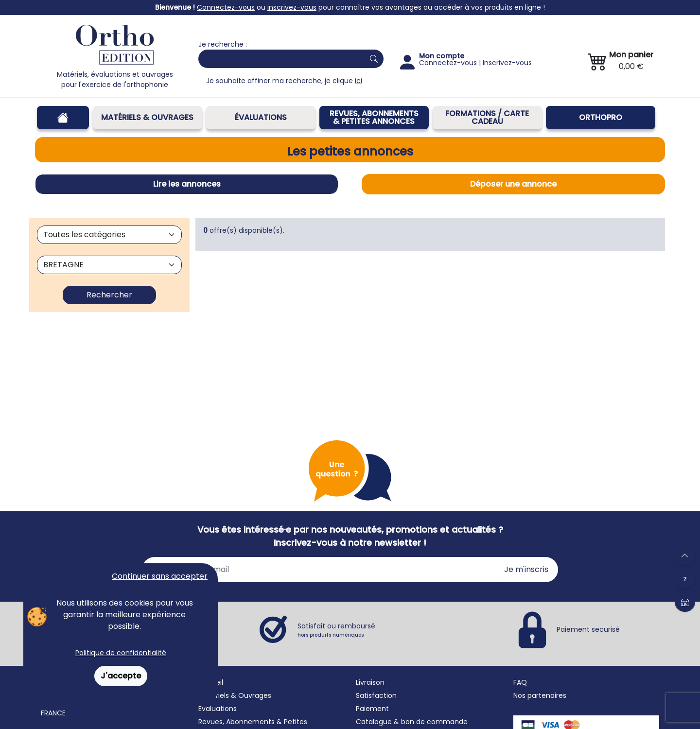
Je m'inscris (526, 569)
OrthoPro (601, 117)
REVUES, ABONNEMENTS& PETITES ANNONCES (374, 117)
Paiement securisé (588, 629)
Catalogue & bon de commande (412, 722)
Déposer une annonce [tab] (513, 184)
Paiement (372, 709)
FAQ (520, 682)
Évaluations (261, 117)
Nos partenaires (540, 695)
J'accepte (121, 676)
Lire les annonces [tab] (187, 184)
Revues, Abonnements (236, 722)
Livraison (370, 682)
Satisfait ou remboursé (336, 630)
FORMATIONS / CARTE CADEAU (487, 117)
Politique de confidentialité (121, 653)
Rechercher (109, 295)
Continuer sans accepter (160, 576)
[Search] (279, 59)
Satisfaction (376, 695)
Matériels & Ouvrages (147, 117)
